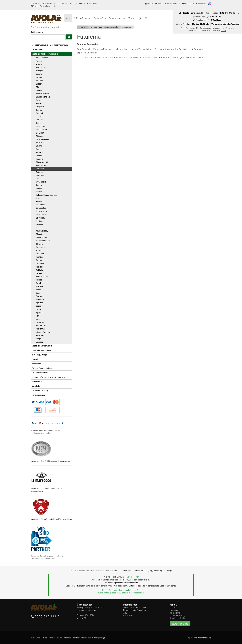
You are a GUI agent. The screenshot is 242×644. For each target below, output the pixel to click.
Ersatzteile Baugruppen (41, 350)
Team (131, 18)
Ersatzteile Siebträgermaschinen (45, 54)
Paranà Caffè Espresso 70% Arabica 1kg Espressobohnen (121, 593)
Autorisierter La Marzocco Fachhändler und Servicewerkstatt (47, 481)
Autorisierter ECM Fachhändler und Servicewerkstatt (51, 452)
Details (223, 31)
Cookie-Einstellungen (178, 616)
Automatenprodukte (40, 373)
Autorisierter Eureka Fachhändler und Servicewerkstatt (51, 510)
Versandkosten (133, 577)
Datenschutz (175, 613)
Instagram (99, 638)
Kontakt (149, 4)
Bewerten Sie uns (180, 624)
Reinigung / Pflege (39, 355)
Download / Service (178, 618)
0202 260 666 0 (39, 4)
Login (139, 18)
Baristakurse (37, 382)
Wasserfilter (36, 364)
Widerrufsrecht (129, 616)
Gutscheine (36, 386)
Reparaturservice (117, 18)
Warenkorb (201, 4)
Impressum (188, 4)
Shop (68, 18)
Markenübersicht (38, 395)
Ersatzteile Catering (40, 391)
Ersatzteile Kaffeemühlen (42, 346)
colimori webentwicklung (201, 638)
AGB (125, 613)
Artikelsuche (37, 32)
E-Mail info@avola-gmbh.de (43, 6)
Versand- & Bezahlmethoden (168, 4)
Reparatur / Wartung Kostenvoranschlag (48, 377)
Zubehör (35, 359)
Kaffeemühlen (37, 49)
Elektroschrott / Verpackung (135, 610)
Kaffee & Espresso (82, 18)
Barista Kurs (100, 18)
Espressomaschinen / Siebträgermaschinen (50, 45)
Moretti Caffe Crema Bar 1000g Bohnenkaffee (121, 590)
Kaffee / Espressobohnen (42, 368)
